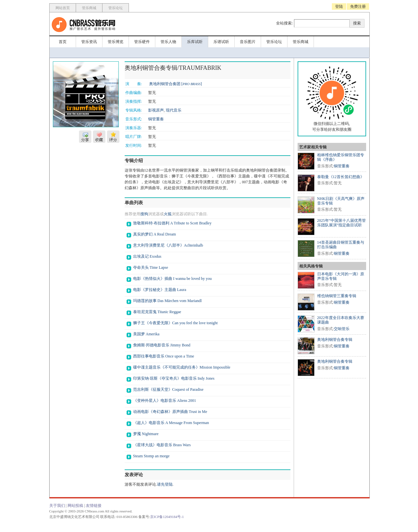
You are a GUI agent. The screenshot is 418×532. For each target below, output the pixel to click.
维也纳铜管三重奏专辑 (337, 296)
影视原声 (156, 110)
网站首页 (63, 8)
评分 (113, 137)
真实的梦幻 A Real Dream (155, 234)
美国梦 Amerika (146, 334)
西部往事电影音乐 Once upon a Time (164, 356)
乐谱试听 (221, 42)
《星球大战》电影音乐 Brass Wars (162, 445)
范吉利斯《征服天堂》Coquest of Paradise (168, 389)
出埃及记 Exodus (147, 256)
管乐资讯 (89, 42)
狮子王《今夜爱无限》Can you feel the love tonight (176, 323)
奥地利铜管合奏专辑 (335, 340)
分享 (85, 137)
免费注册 (358, 7)
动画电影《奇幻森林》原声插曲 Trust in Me (170, 412)
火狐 (168, 214)
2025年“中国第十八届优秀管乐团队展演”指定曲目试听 (341, 223)
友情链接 (94, 506)
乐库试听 (195, 42)
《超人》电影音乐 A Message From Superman (171, 423)
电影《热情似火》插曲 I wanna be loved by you (172, 279)
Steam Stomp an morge (151, 456)
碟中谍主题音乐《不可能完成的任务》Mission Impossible (182, 367)
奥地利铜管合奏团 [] (176, 84)
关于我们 (57, 506)
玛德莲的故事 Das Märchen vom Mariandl (168, 301)
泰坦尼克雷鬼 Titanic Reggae (157, 312)
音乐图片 (248, 42)
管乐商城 (89, 8)
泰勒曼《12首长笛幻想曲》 (341, 177)
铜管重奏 (156, 119)
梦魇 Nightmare (146, 434)
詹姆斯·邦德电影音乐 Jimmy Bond (162, 345)
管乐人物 (168, 42)
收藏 (99, 137)
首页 (63, 42)
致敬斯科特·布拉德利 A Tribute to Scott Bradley (172, 223)
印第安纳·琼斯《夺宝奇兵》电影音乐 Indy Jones (174, 378)
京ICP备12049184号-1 (167, 517)
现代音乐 (174, 110)
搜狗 (144, 214)
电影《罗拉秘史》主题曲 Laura (160, 290)
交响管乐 (342, 329)
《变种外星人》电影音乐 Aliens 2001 (165, 401)
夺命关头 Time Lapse (151, 267)
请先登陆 (165, 484)
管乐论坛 (116, 8)
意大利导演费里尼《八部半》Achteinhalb (168, 245)
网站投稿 (75, 506)
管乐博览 (116, 42)
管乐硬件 (142, 42)
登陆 (339, 7)
